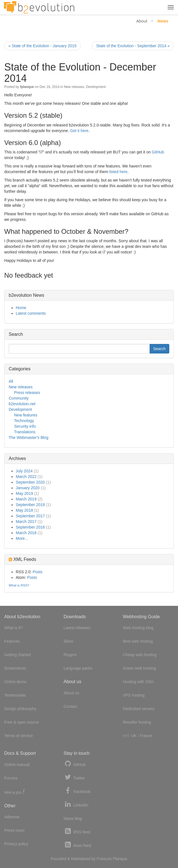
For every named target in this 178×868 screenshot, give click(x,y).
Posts (38, 572)
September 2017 (30, 516)
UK (134, 736)
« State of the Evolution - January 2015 (42, 46)
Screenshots (15, 668)
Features (12, 641)
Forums (11, 778)
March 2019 (26, 499)
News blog (73, 819)
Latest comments (31, 313)
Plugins (70, 655)
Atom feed (77, 845)
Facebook (77, 791)
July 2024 (24, 471)
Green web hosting (139, 668)
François (104, 859)
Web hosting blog (138, 628)
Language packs (78, 668)
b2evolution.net (22, 404)
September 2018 (30, 505)
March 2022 (26, 477)
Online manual (17, 765)
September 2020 (30, 482)
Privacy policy (16, 844)
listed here (119, 172)
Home (21, 308)
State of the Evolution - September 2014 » (133, 46)
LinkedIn (76, 804)
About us (71, 693)
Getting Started (17, 655)
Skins (68, 641)
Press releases (27, 393)
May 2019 (24, 493)
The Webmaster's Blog (29, 438)
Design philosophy (20, 709)
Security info (25, 426)
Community (19, 398)
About (142, 21)
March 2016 (26, 533)
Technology (24, 421)
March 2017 (26, 522)
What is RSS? (19, 585)
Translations (25, 432)
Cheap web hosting (140, 655)
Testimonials (15, 695)
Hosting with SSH (138, 682)
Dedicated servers (139, 709)
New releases (74, 87)
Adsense (12, 817)
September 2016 (30, 527)
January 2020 (28, 488)
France (146, 736)
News (163, 21)
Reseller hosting (137, 722)
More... (22, 538)
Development (96, 87)
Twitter (74, 777)
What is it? (13, 628)
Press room (14, 830)
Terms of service (19, 736)
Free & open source (22, 722)
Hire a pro (14, 792)
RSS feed (77, 831)
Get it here (79, 131)
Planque (120, 859)
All (11, 381)
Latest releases (77, 628)
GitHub (158, 152)
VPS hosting (134, 695)
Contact (70, 706)
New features (26, 415)
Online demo (15, 682)
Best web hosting (138, 641)
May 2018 (24, 510)
